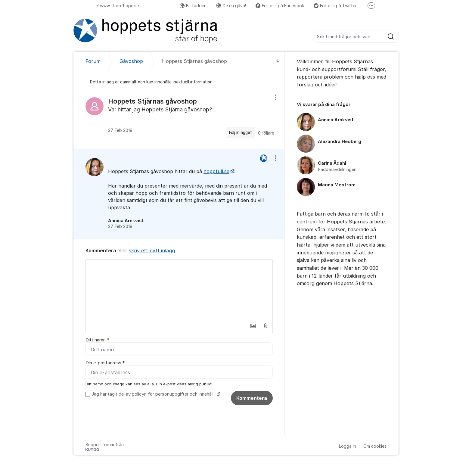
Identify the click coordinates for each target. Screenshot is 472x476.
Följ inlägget (241, 132)
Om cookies (375, 446)
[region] (179, 118)
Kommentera (252, 398)
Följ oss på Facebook (280, 6)
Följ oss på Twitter (335, 6)
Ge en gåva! (231, 6)
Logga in (348, 446)
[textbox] (179, 290)
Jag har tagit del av (155, 394)
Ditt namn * (97, 340)
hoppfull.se (216, 171)
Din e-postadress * (105, 363)
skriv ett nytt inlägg (152, 250)
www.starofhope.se (118, 6)
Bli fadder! (193, 6)
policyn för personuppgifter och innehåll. (174, 394)
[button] (253, 326)
